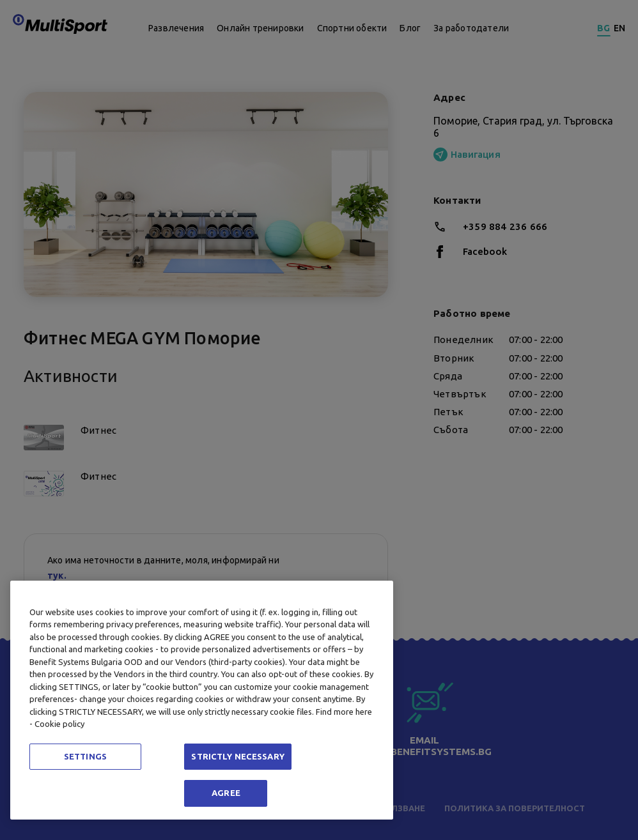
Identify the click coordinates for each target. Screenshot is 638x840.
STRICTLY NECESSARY (237, 756)
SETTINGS (85, 756)
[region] (202, 700)
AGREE (226, 793)
